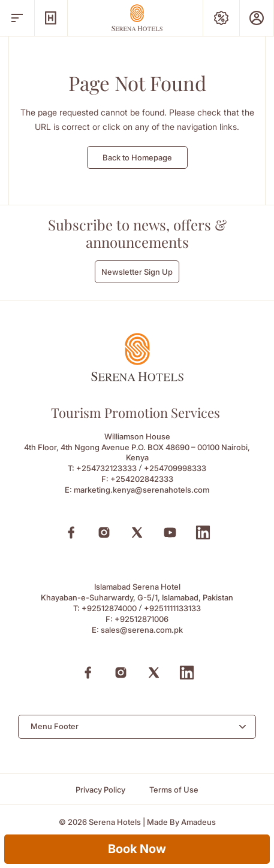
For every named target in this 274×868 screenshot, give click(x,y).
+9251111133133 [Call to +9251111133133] (172, 608)
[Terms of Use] (174, 790)
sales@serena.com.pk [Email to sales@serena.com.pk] (142, 630)
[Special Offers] (221, 18)
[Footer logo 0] (137, 378)
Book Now (137, 849)
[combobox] (137, 727)
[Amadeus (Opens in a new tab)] (198, 822)
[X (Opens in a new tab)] (137, 532)
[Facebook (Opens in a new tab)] (71, 532)
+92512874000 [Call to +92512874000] (109, 608)
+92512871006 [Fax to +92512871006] (141, 619)
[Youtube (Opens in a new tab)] (170, 532)
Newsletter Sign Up (137, 272)
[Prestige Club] (257, 18)
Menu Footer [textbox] (55, 726)
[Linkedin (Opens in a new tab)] (203, 532)
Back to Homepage (137, 157)
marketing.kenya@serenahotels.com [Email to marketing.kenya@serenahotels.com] (141, 490)
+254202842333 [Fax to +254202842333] (142, 479)
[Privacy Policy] (100, 790)
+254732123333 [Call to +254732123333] (106, 468)
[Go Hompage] (137, 18)
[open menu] (17, 18)
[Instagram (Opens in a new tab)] (104, 532)
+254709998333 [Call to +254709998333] (175, 468)
